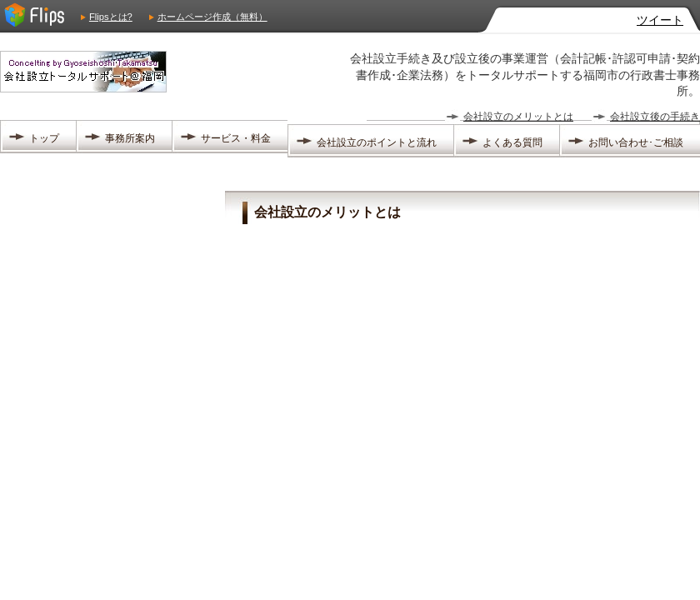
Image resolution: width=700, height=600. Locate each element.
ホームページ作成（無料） (212, 17)
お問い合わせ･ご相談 (636, 142)
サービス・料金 (236, 138)
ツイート (660, 20)
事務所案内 (130, 138)
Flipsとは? (111, 17)
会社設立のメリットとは (518, 117)
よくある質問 (512, 142)
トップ (44, 138)
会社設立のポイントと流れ (377, 142)
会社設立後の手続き (655, 117)
